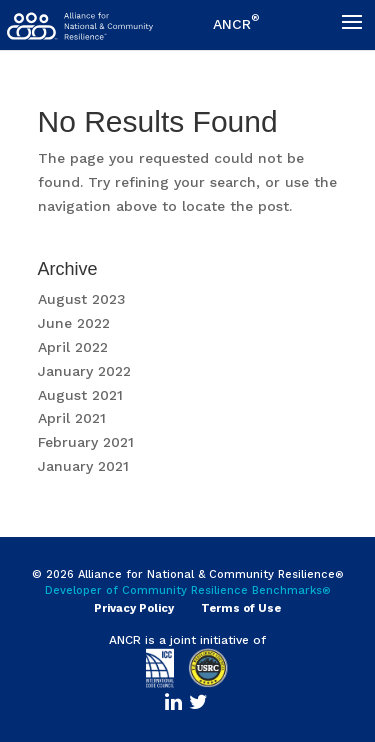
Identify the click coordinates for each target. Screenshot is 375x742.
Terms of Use (241, 608)
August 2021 (80, 395)
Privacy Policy (134, 608)
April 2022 (73, 347)
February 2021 (86, 442)
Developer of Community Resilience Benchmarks (188, 590)
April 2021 (72, 418)
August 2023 (82, 299)
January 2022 (84, 371)
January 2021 (83, 466)
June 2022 (74, 323)
